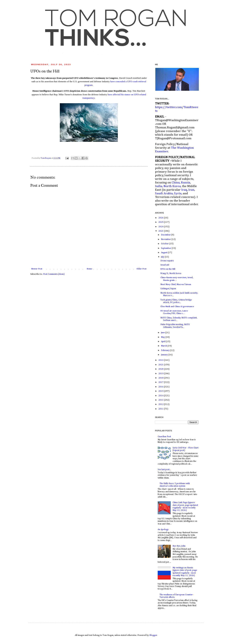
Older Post (141, 269)
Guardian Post (164, 437)
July (163, 257)
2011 (161, 409)
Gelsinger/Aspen (168, 289)
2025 (161, 222)
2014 (161, 396)
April (163, 342)
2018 (161, 378)
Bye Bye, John (179, 546)
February (166, 350)
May (163, 337)
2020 (161, 369)
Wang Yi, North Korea (171, 273)
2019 (161, 374)
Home (89, 269)
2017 (161, 382)
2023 (161, 231)
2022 (161, 360)
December (166, 235)
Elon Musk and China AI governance (177, 307)
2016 (161, 387)
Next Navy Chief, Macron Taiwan (176, 285)
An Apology (163, 530)
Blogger (153, 635)
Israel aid (165, 265)
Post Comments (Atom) (54, 274)
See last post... (164, 470)
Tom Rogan (46, 158)
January (165, 355)
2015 (161, 391)
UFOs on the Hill (168, 269)
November (166, 239)
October (165, 244)
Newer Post (37, 269)
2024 (161, 227)
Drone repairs (167, 261)
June (163, 333)
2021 (161, 365)
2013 (161, 400)
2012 (161, 404)
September (166, 248)
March (164, 346)
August (164, 253)
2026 (161, 218)
